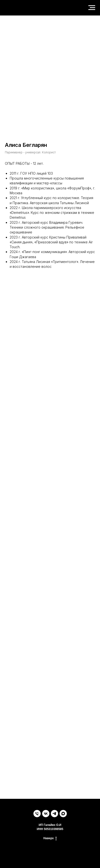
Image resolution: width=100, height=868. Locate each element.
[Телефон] (37, 814)
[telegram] (54, 814)
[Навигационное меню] (92, 8)
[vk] (46, 814)
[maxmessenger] (63, 814)
